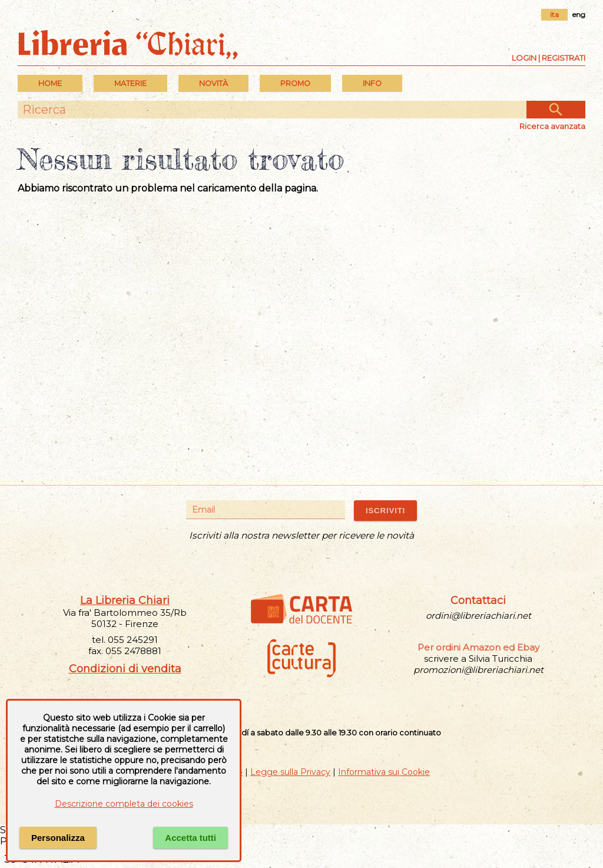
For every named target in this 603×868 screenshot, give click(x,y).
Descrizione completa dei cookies (124, 804)
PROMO (295, 83)
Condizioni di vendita (125, 669)
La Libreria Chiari (125, 600)
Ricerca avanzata (552, 126)
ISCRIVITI (385, 511)
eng (579, 14)
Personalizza (58, 838)
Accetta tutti (190, 838)
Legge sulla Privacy (290, 772)
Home (50, 83)
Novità (213, 83)
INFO (372, 83)
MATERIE (130, 83)
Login (524, 58)
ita (554, 14)
